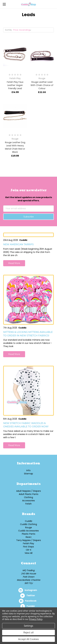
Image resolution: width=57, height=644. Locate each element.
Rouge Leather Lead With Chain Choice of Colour (42, 85)
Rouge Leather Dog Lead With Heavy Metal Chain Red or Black (15, 147)
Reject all (28, 632)
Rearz (29, 537)
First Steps (28, 547)
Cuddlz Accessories (28, 531)
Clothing (28, 497)
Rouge (29, 527)
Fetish (28, 504)
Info (28, 470)
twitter (31, 595)
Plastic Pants (29, 534)
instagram (31, 590)
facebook (31, 601)
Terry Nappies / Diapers (29, 540)
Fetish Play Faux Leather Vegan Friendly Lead (15, 85)
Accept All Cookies (29, 639)
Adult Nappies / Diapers (29, 491)
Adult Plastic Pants (29, 494)
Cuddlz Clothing (28, 524)
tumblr (31, 606)
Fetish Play (28, 543)
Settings (28, 626)
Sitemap (28, 474)
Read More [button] (14, 263)
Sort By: (9, 30)
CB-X (29, 550)
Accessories (28, 501)
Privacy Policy (36, 619)
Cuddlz (29, 521)
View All (28, 553)
